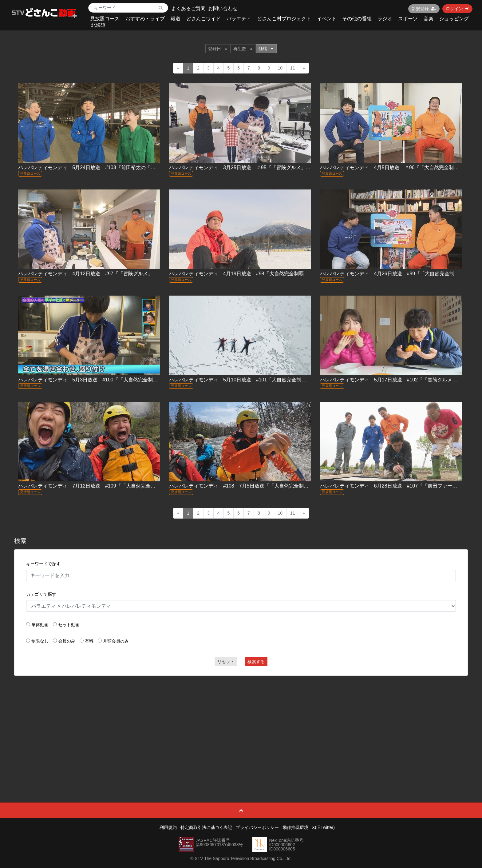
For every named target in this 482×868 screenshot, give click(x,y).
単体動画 (40, 625)
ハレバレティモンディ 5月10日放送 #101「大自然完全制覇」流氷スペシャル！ (260, 380)
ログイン (457, 9)
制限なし (40, 641)
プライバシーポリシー (257, 827)
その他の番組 (357, 19)
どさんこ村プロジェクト (284, 19)
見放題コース (105, 19)
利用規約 (168, 827)
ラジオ (385, 19)
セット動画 (69, 625)
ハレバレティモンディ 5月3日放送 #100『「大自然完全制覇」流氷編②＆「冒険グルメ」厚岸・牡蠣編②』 (139, 380)
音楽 (429, 19)
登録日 (218, 49)
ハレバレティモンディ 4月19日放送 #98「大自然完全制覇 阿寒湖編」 (251, 274)
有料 (89, 641)
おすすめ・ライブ (145, 19)
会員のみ (67, 641)
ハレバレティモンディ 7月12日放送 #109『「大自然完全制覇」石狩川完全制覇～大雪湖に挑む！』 (131, 486)
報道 (176, 19)
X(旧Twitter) (323, 827)
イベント (327, 19)
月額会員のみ (116, 641)
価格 (266, 49)
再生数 (243, 49)
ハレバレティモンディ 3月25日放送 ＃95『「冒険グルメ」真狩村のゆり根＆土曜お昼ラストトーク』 (284, 167)
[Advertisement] (241, 725)
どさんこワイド (203, 19)
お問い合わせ (223, 8)
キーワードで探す (43, 564)
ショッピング (454, 19)
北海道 (98, 25)
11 (293, 68)
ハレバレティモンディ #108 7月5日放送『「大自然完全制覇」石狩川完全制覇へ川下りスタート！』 (283, 486)
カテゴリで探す (41, 594)
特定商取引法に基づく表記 (206, 827)
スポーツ (408, 19)
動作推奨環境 (295, 827)
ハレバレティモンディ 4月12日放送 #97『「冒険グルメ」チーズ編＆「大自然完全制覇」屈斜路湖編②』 (137, 274)
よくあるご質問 (188, 8)
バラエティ (239, 19)
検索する (256, 662)
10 (280, 68)
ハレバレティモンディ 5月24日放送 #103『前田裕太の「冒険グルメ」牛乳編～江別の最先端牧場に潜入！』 (141, 167)
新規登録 (424, 9)
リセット (226, 662)
